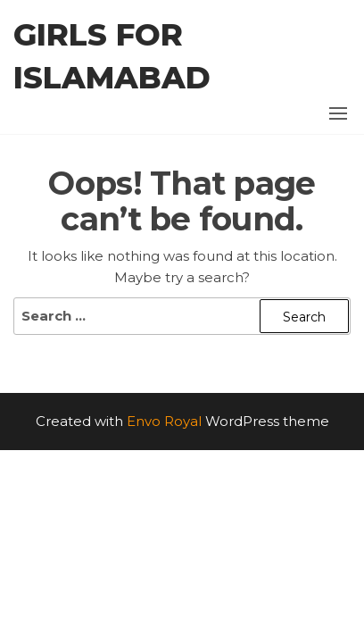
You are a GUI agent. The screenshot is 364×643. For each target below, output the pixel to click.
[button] (338, 113)
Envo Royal (164, 421)
